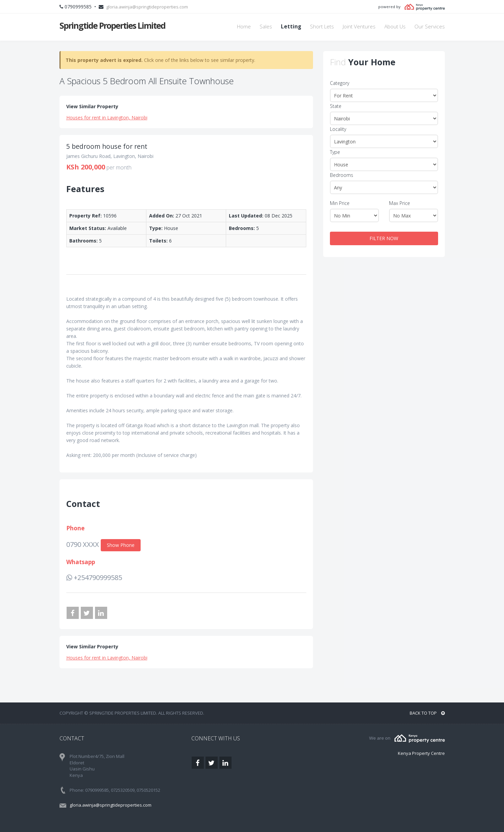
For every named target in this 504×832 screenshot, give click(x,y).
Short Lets (322, 27)
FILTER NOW (384, 238)
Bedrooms (342, 175)
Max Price (400, 203)
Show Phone (121, 545)
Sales (266, 27)
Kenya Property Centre (421, 753)
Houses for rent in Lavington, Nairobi (107, 118)
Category (340, 83)
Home (244, 27)
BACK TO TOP (427, 713)
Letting (291, 27)
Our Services (430, 27)
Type (335, 152)
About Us (395, 27)
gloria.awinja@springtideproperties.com (147, 7)
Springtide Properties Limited (112, 25)
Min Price (340, 203)
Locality (338, 129)
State (336, 106)
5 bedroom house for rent (107, 146)
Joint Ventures (359, 27)
